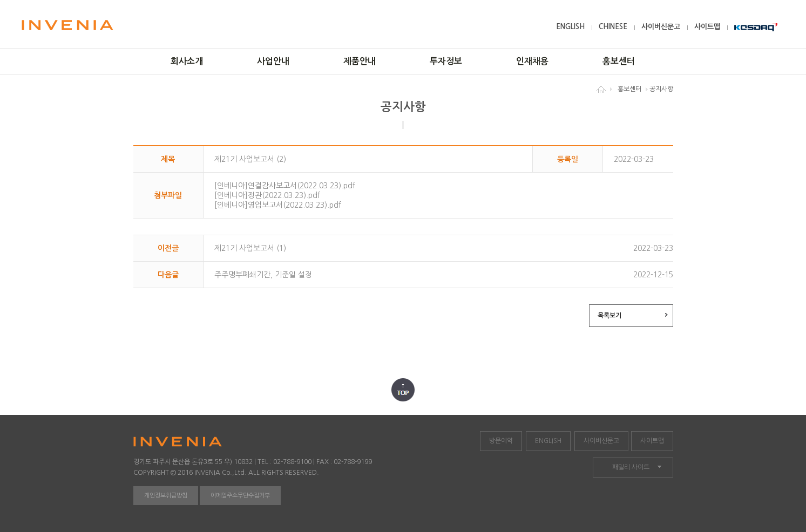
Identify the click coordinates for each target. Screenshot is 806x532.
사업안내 (273, 61)
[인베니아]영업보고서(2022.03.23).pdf (278, 205)
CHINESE (613, 27)
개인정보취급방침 (166, 496)
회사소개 (187, 61)
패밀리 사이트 (631, 467)
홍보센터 (619, 61)
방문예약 (501, 441)
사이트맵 (707, 27)
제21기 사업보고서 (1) (250, 248)
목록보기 (609, 316)
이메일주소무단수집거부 (240, 496)
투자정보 (446, 61)
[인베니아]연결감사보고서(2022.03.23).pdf (285, 186)
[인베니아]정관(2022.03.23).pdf (267, 195)
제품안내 (360, 61)
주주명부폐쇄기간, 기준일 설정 (263, 275)
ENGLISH (570, 27)
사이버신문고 (661, 27)
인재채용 (532, 61)
